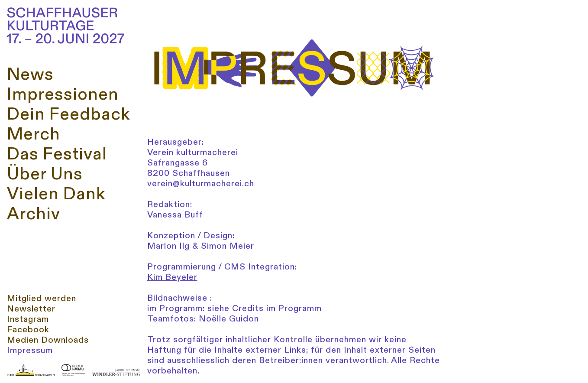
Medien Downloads (48, 340)
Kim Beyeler (172, 277)
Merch (34, 134)
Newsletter (31, 309)
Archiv (34, 214)
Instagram (28, 319)
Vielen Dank (56, 194)
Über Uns (45, 174)
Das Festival (57, 154)
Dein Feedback (68, 114)
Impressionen (63, 94)
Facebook (28, 330)
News (30, 75)
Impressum (30, 351)
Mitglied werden (42, 299)
